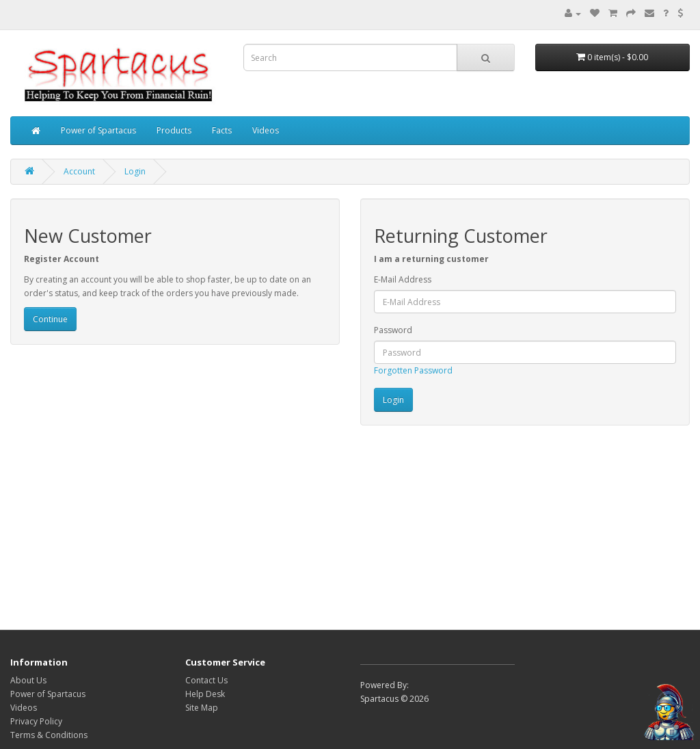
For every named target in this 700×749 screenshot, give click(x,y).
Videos (266, 130)
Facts (222, 130)
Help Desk (205, 694)
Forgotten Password (413, 370)
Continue (50, 319)
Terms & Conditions (49, 735)
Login (135, 171)
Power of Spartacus (98, 130)
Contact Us (206, 680)
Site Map (202, 708)
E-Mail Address (403, 279)
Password (393, 330)
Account (79, 171)
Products (174, 130)
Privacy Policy (36, 721)
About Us (28, 680)
